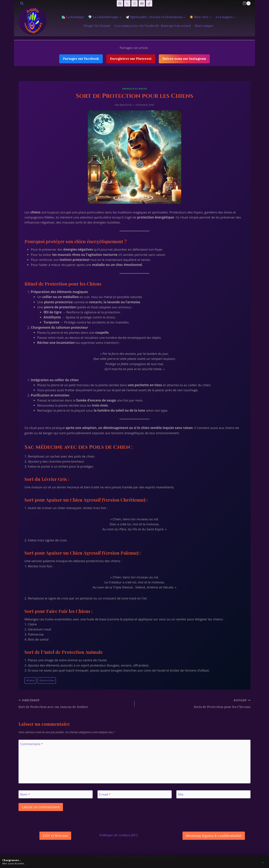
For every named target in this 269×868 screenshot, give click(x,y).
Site (181, 794)
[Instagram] (134, 3)
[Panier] (247, 3)
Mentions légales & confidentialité (214, 836)
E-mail (105, 794)
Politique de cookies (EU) (119, 835)
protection (47, 680)
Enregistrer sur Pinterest (131, 59)
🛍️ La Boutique (73, 17)
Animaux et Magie (134, 89)
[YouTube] (142, 3)
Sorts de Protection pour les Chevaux (194, 703)
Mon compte (204, 26)
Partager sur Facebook (81, 59)
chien (30, 680)
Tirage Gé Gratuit (97, 26)
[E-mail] (135, 794)
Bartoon (126, 105)
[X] (127, 3)
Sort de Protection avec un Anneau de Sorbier (75, 703)
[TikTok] (149, 3)
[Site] (213, 794)
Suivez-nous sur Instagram (184, 59)
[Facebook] (120, 3)
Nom (25, 794)
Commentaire (32, 744)
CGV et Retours (55, 836)
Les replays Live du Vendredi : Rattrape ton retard (153, 26)
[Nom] (56, 794)
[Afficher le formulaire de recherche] (22, 3)
